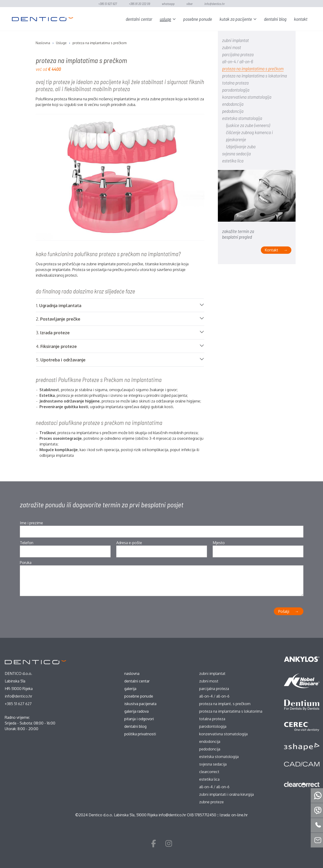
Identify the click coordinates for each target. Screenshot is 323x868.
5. (61, 360)
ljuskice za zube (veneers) (248, 125)
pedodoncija (233, 111)
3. (53, 333)
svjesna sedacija (236, 153)
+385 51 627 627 (108, 4)
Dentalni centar (139, 19)
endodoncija (233, 104)
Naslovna (132, 673)
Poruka (26, 563)
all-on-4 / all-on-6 (238, 61)
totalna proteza (235, 83)
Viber (189, 4)
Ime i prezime (31, 523)
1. (59, 306)
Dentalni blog (275, 19)
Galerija (130, 689)
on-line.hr (239, 815)
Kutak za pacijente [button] (236, 19)
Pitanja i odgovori (139, 719)
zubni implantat (235, 40)
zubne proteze (211, 802)
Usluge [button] (165, 19)
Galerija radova (136, 711)
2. (58, 319)
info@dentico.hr (215, 4)
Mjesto (219, 543)
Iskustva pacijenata (140, 704)
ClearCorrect (209, 772)
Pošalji (284, 611)
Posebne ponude (198, 19)
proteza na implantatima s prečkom (253, 68)
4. (56, 346)
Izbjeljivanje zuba (241, 146)
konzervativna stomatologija (247, 97)
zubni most (232, 47)
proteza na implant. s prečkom (225, 704)
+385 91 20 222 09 (139, 4)
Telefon (27, 543)
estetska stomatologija (242, 118)
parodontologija (236, 90)
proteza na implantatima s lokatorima (254, 76)
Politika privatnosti (140, 734)
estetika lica (233, 161)
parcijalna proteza (238, 54)
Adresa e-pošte (129, 543)
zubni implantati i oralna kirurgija (226, 794)
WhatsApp (168, 4)
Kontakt (301, 19)
